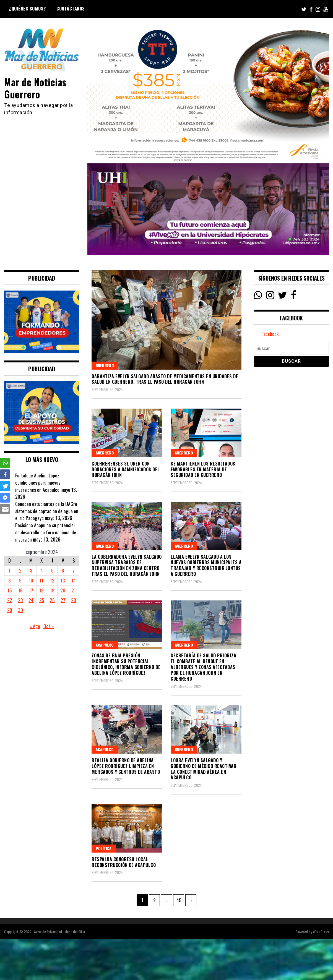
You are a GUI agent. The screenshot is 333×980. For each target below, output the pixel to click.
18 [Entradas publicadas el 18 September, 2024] (41, 590)
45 (180, 899)
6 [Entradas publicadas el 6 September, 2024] (63, 570)
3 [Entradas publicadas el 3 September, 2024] (31, 570)
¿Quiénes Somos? (27, 9)
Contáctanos (71, 9)
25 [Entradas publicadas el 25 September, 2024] (41, 600)
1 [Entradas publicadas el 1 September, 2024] (10, 570)
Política (104, 848)
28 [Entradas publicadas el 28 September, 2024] (74, 600)
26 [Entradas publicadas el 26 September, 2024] (52, 600)
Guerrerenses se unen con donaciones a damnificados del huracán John (126, 469)
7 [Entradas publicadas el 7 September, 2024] (74, 570)
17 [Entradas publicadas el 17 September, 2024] (31, 590)
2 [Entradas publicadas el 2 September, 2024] (20, 570)
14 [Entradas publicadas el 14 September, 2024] (74, 580)
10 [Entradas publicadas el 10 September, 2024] (31, 580)
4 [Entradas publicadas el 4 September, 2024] (42, 570)
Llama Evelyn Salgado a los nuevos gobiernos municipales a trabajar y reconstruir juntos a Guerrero (206, 565)
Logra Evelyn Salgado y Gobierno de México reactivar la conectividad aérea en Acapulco (204, 769)
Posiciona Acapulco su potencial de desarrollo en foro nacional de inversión (46, 532)
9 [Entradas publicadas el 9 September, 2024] (20, 580)
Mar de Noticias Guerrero (37, 88)
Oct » (49, 626)
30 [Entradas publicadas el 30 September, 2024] (20, 610)
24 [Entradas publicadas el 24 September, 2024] (31, 600)
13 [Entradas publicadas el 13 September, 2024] (63, 580)
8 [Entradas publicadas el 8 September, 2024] (10, 580)
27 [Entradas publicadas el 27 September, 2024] (63, 600)
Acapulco (105, 645)
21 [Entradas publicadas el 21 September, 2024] (74, 590)
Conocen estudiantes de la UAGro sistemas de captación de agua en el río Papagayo (47, 511)
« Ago (35, 626)
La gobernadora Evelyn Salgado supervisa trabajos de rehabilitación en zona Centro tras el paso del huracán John (127, 565)
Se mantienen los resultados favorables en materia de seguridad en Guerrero (203, 469)
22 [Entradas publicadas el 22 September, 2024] (10, 600)
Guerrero (105, 365)
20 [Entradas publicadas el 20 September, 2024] (63, 590)
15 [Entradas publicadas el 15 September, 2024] (10, 590)
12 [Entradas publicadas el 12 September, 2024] (52, 580)
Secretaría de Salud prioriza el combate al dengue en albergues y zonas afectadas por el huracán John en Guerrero (203, 667)
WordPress (321, 931)
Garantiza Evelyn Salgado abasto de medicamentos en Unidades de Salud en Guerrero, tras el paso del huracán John (165, 379)
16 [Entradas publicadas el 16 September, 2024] (20, 590)
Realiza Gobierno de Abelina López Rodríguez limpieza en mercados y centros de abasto (126, 766)
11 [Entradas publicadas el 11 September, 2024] (41, 580)
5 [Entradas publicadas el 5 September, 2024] (52, 570)
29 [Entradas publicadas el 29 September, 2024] (10, 610)
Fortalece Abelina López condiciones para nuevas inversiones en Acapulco (38, 482)
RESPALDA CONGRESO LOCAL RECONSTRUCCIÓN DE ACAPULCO (124, 862)
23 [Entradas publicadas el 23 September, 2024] (20, 600)
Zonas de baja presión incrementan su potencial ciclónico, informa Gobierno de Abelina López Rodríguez (126, 664)
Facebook (270, 334)
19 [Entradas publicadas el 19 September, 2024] (52, 590)
